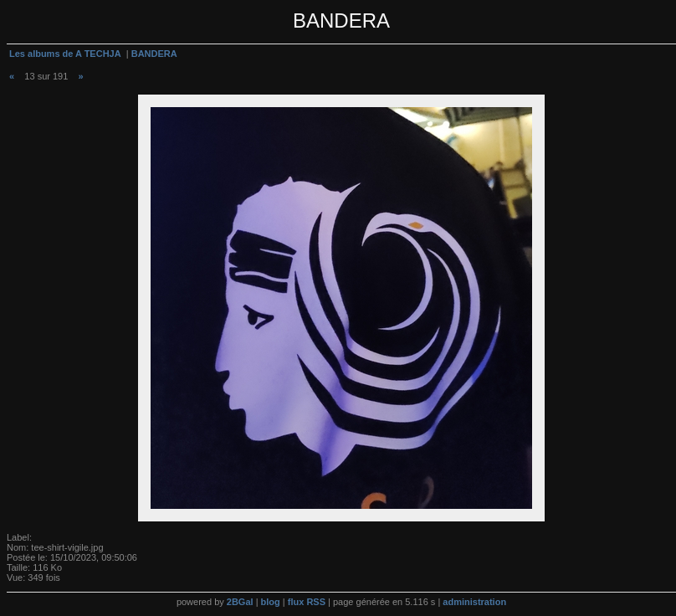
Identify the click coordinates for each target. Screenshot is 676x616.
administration (474, 602)
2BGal (240, 602)
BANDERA (154, 54)
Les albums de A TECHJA (65, 54)
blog (271, 602)
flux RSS (307, 602)
